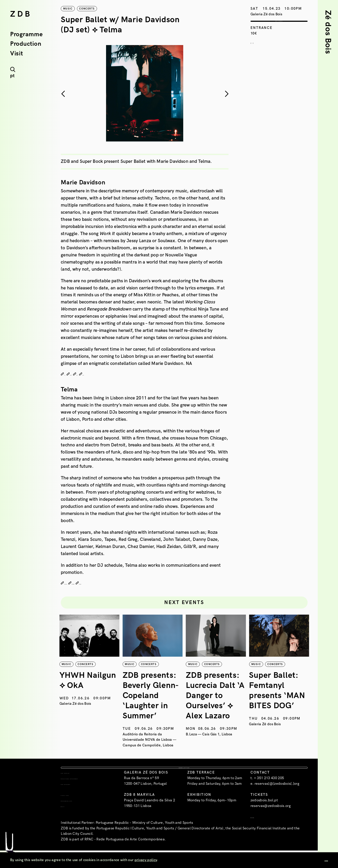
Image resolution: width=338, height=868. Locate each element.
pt (12, 76)
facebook (122, 583)
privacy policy (146, 860)
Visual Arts (74, 815)
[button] (226, 94)
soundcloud (74, 583)
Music (67, 827)
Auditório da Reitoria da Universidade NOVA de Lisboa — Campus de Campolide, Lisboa (214, 738)
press (100, 374)
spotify (83, 374)
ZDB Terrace (75, 788)
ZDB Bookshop (77, 804)
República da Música (78, 702)
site (68, 374)
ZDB (21, 14)
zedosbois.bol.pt (264, 815)
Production (26, 44)
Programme (26, 35)
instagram (99, 583)
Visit (17, 54)
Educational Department (75, 796)
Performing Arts (80, 821)
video (116, 374)
